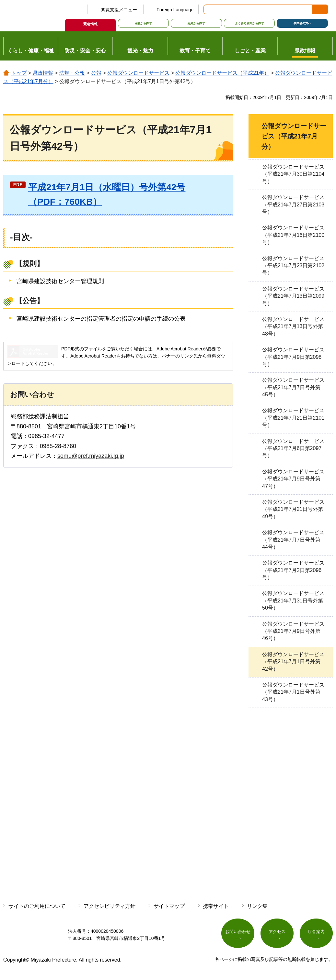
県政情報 (43, 73)
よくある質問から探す (249, 23)
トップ (19, 73)
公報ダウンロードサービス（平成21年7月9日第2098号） (293, 357)
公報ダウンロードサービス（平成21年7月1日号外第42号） (293, 662)
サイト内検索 (209, 9)
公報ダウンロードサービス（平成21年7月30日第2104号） (293, 174)
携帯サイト (216, 906)
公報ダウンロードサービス (138, 73)
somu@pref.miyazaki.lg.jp (91, 456)
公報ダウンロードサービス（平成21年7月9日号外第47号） (293, 479)
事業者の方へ (302, 23)
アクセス (277, 934)
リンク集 (257, 906)
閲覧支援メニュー (119, 10)
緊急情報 (90, 24)
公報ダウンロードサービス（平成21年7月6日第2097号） (293, 448)
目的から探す (143, 23)
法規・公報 (72, 73)
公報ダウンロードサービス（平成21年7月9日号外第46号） (293, 631)
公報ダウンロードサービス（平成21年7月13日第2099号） (293, 296)
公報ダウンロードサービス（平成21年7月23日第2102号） (293, 266)
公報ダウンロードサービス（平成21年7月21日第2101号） (293, 418)
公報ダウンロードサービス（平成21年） (222, 73)
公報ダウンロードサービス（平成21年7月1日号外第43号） (293, 692)
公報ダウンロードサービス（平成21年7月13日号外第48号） (293, 326)
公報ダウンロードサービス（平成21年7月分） (294, 136)
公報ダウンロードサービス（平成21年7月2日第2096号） (293, 570)
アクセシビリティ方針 (110, 906)
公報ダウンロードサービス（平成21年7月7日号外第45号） (293, 387)
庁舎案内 (316, 934)
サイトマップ (169, 906)
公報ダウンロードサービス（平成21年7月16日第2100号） (293, 235)
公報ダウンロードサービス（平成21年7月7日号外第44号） (293, 540)
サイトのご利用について (37, 906)
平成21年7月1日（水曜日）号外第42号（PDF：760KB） (107, 194)
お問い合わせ (238, 934)
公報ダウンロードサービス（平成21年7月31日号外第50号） (293, 600)
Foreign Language (175, 10)
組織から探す (196, 23)
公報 (96, 73)
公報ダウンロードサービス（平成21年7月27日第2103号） (293, 204)
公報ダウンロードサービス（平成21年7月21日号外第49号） (293, 509)
